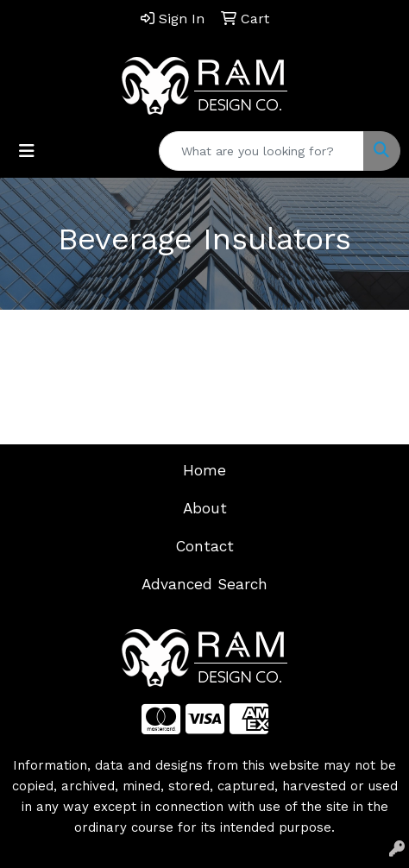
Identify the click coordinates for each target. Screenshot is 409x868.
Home (204, 470)
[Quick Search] (261, 151)
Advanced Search (204, 584)
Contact (205, 546)
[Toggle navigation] (27, 151)
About (205, 508)
